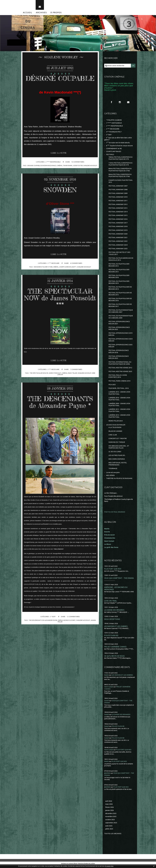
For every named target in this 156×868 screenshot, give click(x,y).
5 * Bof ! (53, 618)
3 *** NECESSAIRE (53, 265)
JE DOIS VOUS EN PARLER (116, 427)
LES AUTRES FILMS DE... (117, 458)
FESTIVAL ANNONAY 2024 (118, 246)
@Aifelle (107, 776)
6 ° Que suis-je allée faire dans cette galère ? (118, 139)
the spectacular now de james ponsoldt (45, 375)
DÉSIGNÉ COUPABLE (60, 79)
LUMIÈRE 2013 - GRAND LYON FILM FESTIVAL (119, 412)
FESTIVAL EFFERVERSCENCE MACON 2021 (119, 324)
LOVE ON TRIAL (111, 603)
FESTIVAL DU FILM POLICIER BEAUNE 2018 (119, 278)
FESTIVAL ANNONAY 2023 (118, 242)
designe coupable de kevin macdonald (45, 166)
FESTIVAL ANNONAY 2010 (118, 198)
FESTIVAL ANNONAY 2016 (118, 220)
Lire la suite (59, 153)
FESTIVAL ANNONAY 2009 (118, 194)
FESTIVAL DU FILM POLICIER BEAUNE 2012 (119, 266)
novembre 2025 (111, 819)
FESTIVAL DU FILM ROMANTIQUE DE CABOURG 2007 (121, 313)
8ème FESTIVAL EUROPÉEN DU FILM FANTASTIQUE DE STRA (120, 170)
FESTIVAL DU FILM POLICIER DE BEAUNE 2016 (120, 301)
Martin (107, 678)
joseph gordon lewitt (68, 269)
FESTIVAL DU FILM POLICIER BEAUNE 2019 (119, 284)
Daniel (107, 703)
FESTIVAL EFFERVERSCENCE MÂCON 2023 (119, 330)
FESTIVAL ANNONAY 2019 (118, 231)
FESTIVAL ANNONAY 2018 (118, 227)
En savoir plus (109, 866)
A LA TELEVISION (115, 430)
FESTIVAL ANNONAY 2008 (118, 190)
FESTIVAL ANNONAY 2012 (118, 205)
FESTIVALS (110, 155)
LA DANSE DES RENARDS (114, 612)
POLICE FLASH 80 (111, 638)
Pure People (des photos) (114, 499)
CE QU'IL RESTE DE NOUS (114, 659)
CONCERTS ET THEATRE (118, 441)
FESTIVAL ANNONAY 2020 (118, 235)
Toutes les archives (113, 836)
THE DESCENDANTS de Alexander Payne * (60, 404)
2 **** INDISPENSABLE (53, 162)
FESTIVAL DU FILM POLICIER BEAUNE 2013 (119, 272)
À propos (56, 13)
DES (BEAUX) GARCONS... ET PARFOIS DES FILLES (119, 449)
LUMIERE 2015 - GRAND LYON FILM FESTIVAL (119, 395)
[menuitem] (28, 13)
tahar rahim (72, 166)
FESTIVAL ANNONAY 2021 (118, 239)
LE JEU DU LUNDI (115, 454)
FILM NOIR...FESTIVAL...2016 (119, 390)
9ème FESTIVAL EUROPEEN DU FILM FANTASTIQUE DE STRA (120, 176)
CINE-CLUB (113, 437)
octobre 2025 (110, 822)
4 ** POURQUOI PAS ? (114, 132)
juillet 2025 (109, 832)
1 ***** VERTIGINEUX (114, 123)
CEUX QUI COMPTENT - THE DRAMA (119, 581)
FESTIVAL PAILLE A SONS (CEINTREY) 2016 (118, 378)
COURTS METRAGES (114, 152)
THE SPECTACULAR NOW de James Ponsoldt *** (60, 300)
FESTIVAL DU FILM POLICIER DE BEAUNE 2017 (120, 307)
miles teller (73, 375)
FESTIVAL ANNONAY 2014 (118, 213)
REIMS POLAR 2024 (116, 423)
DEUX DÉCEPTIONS (112, 622)
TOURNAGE (113, 471)
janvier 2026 (110, 813)
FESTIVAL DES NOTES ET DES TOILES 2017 (119, 254)
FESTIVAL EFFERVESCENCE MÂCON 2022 (119, 359)
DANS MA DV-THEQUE (117, 445)
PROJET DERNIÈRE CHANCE (115, 649)
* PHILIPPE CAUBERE (114, 120)
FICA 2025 (112, 387)
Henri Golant (109, 544)
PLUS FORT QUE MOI (113, 571)
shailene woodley (84, 269)
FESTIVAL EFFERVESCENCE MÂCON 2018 (119, 353)
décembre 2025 (111, 816)
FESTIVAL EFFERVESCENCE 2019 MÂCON (120, 336)
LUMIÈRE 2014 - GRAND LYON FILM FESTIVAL (119, 418)
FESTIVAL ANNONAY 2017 (118, 224)
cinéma (64, 166)
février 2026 (110, 810)
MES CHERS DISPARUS (117, 461)
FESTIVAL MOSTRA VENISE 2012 (120, 370)
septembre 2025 (111, 825)
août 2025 (109, 828)
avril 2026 (109, 804)
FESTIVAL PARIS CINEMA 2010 (119, 383)
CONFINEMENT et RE (114, 149)
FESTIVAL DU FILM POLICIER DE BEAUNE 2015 (120, 295)
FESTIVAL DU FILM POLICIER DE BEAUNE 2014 (120, 289)
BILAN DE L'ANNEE (115, 433)
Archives (41, 13)
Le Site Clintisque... (111, 496)
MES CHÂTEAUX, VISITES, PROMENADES (118, 466)
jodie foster (82, 166)
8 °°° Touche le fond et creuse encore (120, 146)
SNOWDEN (60, 191)
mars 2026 (109, 807)
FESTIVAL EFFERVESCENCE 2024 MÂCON (120, 342)
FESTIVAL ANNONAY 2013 (118, 209)
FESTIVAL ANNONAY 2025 (118, 250)
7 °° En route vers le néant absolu (118, 143)
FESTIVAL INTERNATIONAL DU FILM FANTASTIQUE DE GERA (120, 365)
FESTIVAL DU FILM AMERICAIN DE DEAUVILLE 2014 (121, 260)
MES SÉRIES (110, 478)
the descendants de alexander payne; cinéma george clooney (52, 622)
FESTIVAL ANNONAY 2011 (118, 201)
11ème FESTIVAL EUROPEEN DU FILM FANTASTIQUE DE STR (121, 164)
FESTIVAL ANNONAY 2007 (118, 187)
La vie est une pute (113, 475)
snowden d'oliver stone (43, 269)
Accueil (28, 13)
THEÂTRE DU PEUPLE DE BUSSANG (119, 481)
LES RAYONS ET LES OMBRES (116, 629)
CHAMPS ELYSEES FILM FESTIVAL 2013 (121, 182)
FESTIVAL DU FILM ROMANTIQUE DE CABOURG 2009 (121, 318)
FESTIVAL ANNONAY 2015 (118, 216)
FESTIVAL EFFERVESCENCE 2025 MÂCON (120, 347)
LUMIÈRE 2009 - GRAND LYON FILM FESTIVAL (119, 407)
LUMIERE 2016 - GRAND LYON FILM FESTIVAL (119, 401)
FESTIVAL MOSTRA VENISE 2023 (120, 373)
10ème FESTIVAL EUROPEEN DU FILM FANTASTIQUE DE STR (121, 159)
